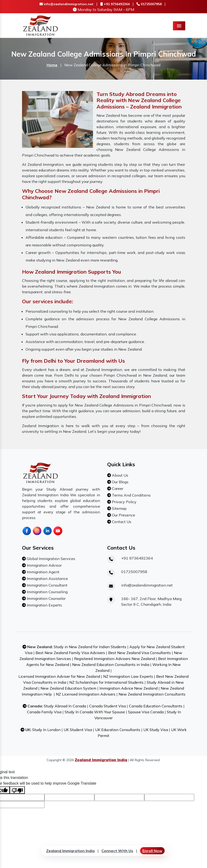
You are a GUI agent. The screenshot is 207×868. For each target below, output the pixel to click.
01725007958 (149, 4)
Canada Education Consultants (156, 706)
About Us (120, 475)
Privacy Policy (124, 502)
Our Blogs (120, 482)
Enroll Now (152, 851)
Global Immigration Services (51, 559)
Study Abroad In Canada (65, 706)
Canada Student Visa (108, 706)
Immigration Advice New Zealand (128, 688)
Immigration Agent (43, 572)
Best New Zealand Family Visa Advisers (70, 653)
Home (52, 65)
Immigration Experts (44, 605)
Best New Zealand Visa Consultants (139, 653)
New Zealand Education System (68, 688)
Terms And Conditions (131, 495)
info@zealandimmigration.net (66, 4)
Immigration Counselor (46, 598)
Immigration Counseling (47, 592)
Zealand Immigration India (70, 851)
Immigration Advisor (44, 565)
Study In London (46, 730)
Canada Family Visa (44, 712)
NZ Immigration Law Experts (128, 676)
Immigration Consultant (47, 585)
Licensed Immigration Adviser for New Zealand (59, 676)
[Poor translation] (17, 790)
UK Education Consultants (118, 730)
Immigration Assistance (47, 579)
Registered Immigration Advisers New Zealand (115, 659)
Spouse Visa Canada (146, 712)
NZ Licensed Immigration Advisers (86, 694)
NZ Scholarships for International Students (106, 682)
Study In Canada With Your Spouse (95, 712)
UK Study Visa (156, 730)
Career (117, 488)
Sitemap (119, 508)
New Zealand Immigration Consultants (152, 694)
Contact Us (121, 522)
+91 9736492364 (115, 4)
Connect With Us (117, 851)
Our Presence (123, 515)
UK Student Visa (78, 730)
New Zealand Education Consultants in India (111, 665)
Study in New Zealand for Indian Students (90, 647)
